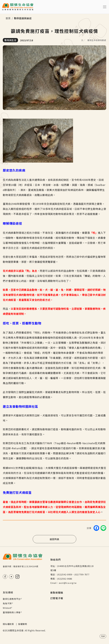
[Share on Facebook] (96, 528)
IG (17, 577)
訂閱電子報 (57, 598)
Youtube (11, 577)
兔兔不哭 (8, 603)
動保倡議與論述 (23, 18)
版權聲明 (23, 624)
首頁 (8, 18)
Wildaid (8, 608)
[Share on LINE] (103, 528)
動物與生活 (10, 40)
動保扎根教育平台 (13, 599)
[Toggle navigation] (105, 7)
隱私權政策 (8, 624)
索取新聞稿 (57, 593)
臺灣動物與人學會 (13, 612)
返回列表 (54, 539)
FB (5, 577)
